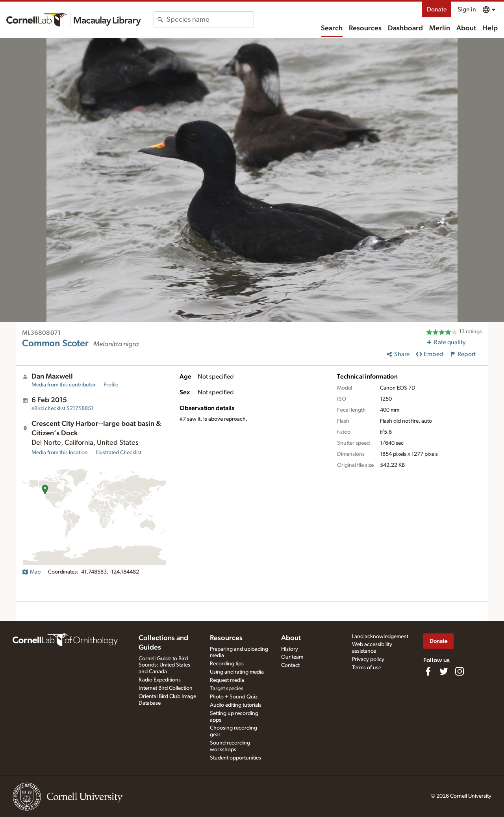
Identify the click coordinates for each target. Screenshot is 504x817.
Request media (227, 680)
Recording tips (227, 664)
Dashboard (405, 28)
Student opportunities (235, 758)
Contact (290, 665)
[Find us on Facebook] (428, 671)
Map (31, 572)
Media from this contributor (64, 385)
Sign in (467, 9)
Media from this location (60, 453)
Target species (227, 689)
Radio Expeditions (160, 680)
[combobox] (210, 20)
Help (490, 28)
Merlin (440, 28)
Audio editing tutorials (236, 705)
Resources (365, 28)
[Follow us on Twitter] (444, 671)
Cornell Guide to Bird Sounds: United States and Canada (164, 665)
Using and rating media (237, 672)
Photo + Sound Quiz (234, 697)
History (290, 649)
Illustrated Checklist (119, 453)
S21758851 (62, 408)
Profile (111, 385)
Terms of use (367, 668)
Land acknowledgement (380, 637)
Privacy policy (368, 659)
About (466, 28)
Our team (292, 657)
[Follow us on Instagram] (460, 671)
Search (332, 28)
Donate (437, 9)
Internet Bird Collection (166, 688)
